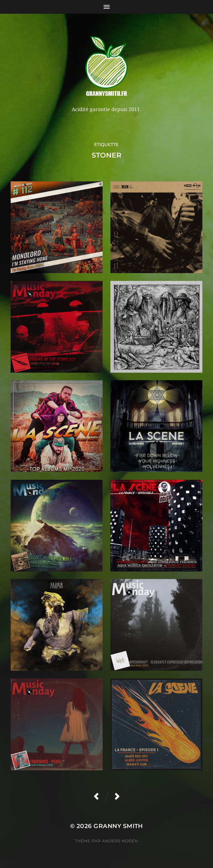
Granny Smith (118, 826)
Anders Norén (120, 841)
